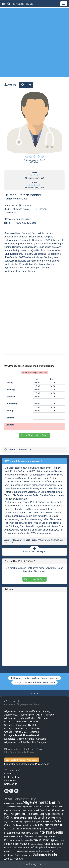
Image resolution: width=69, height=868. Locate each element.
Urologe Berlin (27, 855)
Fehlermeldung (12, 777)
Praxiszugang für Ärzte (34, 579)
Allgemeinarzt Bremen (32, 807)
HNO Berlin (32, 833)
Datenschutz (11, 784)
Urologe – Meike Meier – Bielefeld (21, 732)
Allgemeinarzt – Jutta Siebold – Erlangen (25, 742)
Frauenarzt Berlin (50, 825)
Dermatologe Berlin (28, 825)
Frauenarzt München (15, 833)
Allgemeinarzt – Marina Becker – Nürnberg (26, 718)
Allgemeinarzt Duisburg (14, 810)
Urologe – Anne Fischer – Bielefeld (22, 728)
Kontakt (8, 774)
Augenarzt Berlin (52, 821)
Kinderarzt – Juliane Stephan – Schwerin (25, 739)
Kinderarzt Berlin (53, 844)
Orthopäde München (31, 851)
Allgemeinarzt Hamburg (27, 814)
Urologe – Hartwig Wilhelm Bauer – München (35, 678)
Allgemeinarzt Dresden (54, 807)
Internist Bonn (10, 837)
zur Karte (25, 206)
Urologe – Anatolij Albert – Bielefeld (22, 735)
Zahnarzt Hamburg (14, 859)
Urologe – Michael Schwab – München (34, 682)
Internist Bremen (24, 836)
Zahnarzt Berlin (45, 855)
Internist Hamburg (42, 840)
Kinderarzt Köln (10, 848)
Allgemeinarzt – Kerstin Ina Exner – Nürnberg (27, 711)
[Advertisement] (34, 42)
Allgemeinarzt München (48, 818)
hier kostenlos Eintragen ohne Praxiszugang (27, 764)
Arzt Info (10, 85)
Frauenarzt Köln (49, 829)
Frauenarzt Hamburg (31, 829)
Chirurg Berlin (11, 825)
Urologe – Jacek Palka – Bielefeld (21, 722)
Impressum (10, 781)
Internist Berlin (51, 832)
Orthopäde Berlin (43, 847)
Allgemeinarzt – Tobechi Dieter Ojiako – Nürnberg (29, 715)
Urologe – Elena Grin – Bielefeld (21, 725)
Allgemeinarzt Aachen (13, 803)
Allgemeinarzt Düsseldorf (38, 810)
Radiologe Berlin (12, 855)
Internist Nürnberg (37, 844)
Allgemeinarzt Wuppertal (32, 822)
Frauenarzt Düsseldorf (12, 829)
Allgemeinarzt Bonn (13, 807)
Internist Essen (23, 840)
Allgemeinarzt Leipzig (22, 818)
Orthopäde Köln (18, 851)
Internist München (20, 844)
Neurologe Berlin (23, 848)
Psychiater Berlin (47, 851)
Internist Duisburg (40, 837)
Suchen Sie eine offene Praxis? (34, 435)
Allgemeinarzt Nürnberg (13, 822)
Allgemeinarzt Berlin (41, 802)
